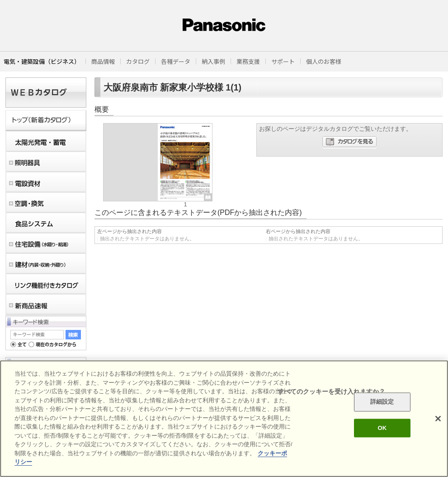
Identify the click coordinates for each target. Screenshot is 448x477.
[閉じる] (438, 419)
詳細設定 (382, 402)
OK (382, 428)
